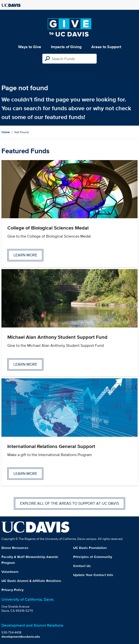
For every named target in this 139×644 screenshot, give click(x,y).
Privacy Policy (12, 590)
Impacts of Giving (66, 47)
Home (6, 132)
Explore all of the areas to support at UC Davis (69, 503)
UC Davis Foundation (90, 548)
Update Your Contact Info (93, 575)
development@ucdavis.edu (21, 637)
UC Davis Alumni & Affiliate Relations (31, 581)
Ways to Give (30, 47)
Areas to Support (106, 47)
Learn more (25, 255)
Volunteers (10, 572)
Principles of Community (93, 557)
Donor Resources (15, 548)
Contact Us (82, 566)
